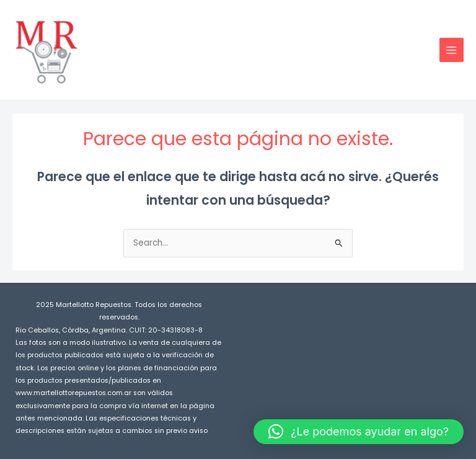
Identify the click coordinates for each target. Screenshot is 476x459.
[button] (359, 432)
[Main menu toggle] (452, 50)
